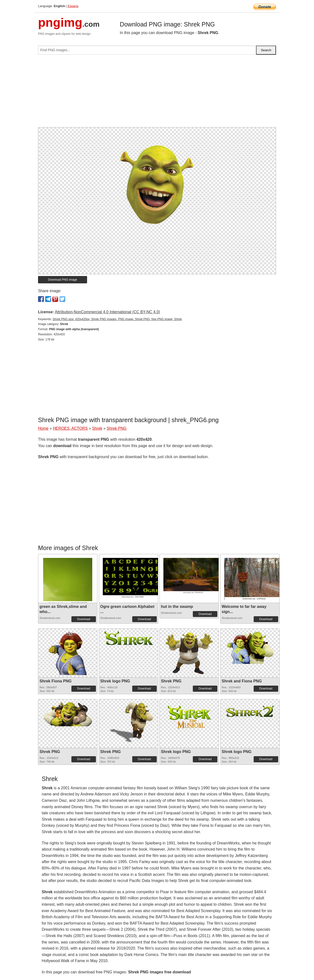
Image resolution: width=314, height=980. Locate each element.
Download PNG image (63, 280)
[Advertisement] (157, 93)
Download (84, 619)
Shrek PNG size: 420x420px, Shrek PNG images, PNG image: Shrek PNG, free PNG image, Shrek (117, 319)
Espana (73, 6)
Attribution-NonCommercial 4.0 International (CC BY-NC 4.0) (107, 312)
